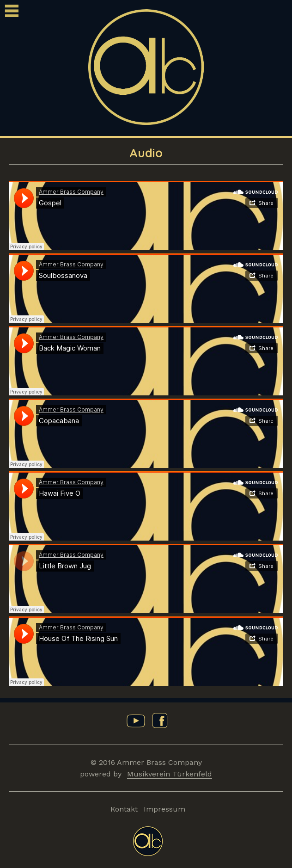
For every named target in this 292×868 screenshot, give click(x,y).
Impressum (164, 809)
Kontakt (124, 809)
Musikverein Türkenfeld (170, 774)
